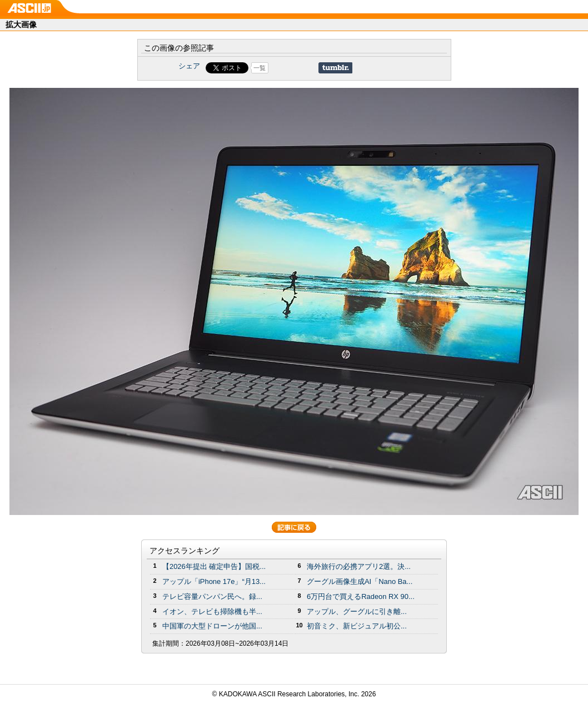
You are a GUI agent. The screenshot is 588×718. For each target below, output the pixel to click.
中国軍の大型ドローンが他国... (212, 626)
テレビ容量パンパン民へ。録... (212, 596)
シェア (189, 66)
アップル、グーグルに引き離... (357, 611)
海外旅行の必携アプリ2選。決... (359, 566)
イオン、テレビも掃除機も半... (212, 611)
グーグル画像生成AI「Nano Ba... (360, 581)
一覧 (260, 68)
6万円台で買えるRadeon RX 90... (361, 596)
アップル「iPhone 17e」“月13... (214, 581)
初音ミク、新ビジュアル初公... (357, 626)
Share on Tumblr (335, 68)
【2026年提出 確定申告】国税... (214, 566)
